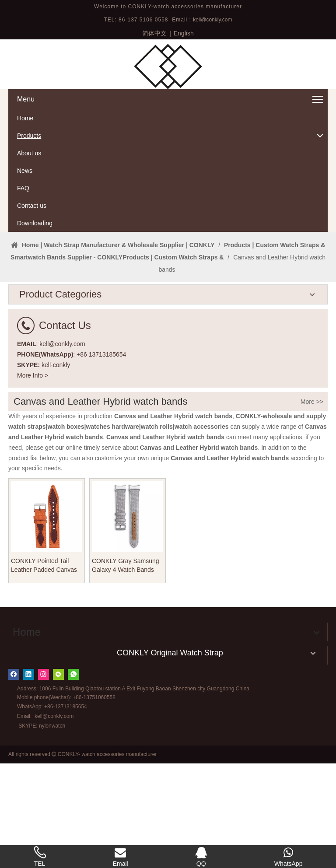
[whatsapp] (73, 779)
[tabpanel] (168, 284)
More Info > (33, 480)
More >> (312, 506)
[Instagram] (44, 779)
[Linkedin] (29, 779)
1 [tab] (168, 322)
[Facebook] (14, 779)
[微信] (58, 779)
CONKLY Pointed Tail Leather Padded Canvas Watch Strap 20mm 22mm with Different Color (46, 670)
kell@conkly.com (212, 20)
